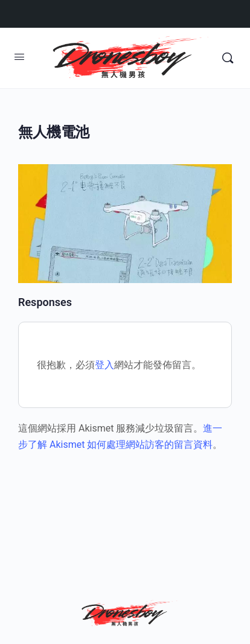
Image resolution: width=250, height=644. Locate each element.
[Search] (228, 58)
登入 (104, 365)
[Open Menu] (19, 57)
